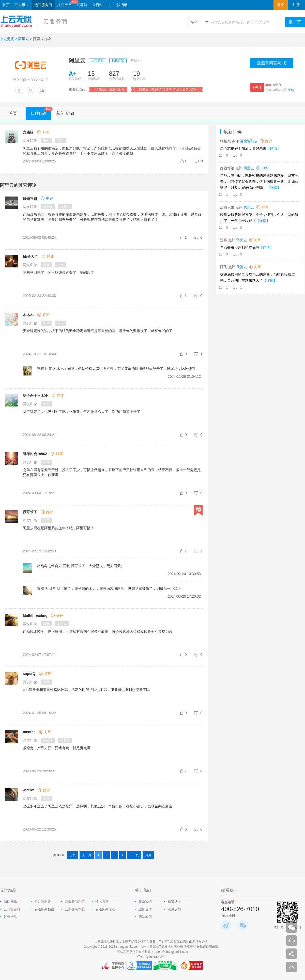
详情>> (136, 61)
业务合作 (145, 909)
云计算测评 (43, 902)
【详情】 (273, 148)
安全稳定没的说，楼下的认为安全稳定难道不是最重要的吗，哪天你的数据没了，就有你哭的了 (98, 331)
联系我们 (145, 902)
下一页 (134, 855)
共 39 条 (59, 855)
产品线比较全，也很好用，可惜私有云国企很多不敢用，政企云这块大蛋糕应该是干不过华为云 (98, 631)
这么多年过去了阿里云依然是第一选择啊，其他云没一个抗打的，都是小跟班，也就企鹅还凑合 (98, 806)
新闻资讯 (10, 902)
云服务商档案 (44, 909)
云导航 (82, 5)
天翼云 (242, 267)
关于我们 (143, 890)
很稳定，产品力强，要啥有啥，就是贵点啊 (57, 748)
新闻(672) (68, 113)
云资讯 (22, 5)
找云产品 (64, 5)
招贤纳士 (174, 902)
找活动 (122, 5)
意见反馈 (174, 909)
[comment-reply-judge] (199, 161)
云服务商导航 (75, 909)
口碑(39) (41, 111)
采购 (291, 90)
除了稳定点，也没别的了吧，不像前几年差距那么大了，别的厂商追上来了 (82, 412)
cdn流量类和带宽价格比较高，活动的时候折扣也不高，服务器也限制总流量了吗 (86, 690)
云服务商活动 (105, 909)
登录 (281, 5)
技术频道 (102, 902)
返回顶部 (292, 967)
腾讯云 (249, 207)
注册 (296, 5)
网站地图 (145, 917)
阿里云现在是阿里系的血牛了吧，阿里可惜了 (58, 528)
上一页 (87, 855)
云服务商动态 (75, 902)
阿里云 (24, 39)
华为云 (242, 240)
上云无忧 (7, 39)
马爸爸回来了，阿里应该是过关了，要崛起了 (58, 273)
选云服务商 (43, 5)
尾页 (148, 855)
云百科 (98, 5)
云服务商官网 (272, 64)
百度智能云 (249, 141)
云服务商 (55, 21)
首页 (6, 5)
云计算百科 (12, 909)
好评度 (273, 85)
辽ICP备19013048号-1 (152, 957)
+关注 (257, 87)
